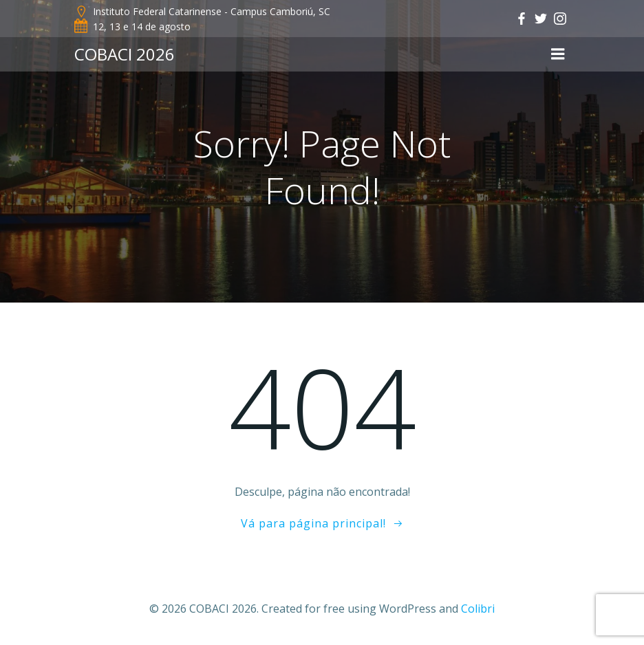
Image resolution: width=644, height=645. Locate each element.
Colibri (478, 609)
